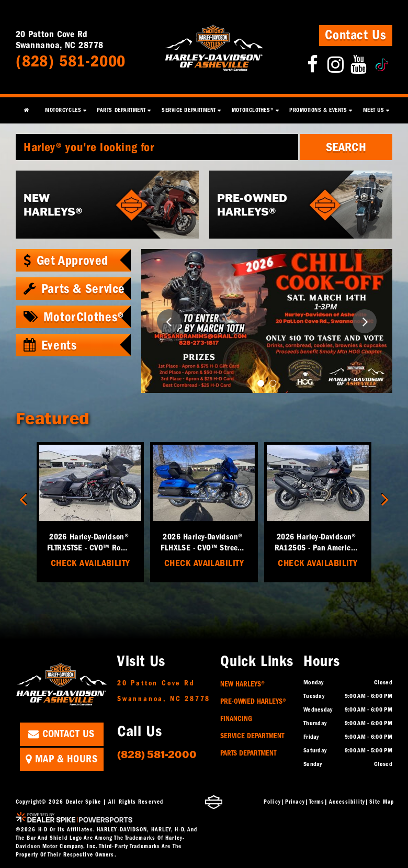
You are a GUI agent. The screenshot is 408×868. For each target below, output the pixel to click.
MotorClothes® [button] (253, 110)
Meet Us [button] (374, 110)
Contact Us (356, 35)
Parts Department (248, 753)
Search (346, 147)
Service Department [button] (189, 110)
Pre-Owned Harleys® (253, 701)
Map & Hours (61, 759)
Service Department (252, 736)
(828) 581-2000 (157, 754)
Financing (236, 719)
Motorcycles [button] (63, 110)
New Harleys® (242, 684)
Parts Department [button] (121, 110)
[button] (169, 321)
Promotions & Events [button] (318, 110)
